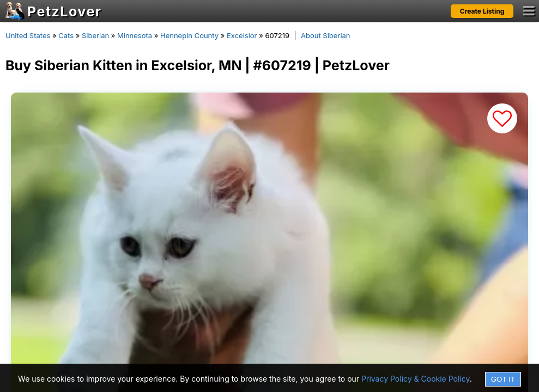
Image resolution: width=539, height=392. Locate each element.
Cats (66, 35)
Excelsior (242, 35)
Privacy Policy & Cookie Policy (416, 379)
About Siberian (326, 35)
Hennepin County (189, 35)
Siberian (95, 35)
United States (28, 35)
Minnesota (135, 35)
